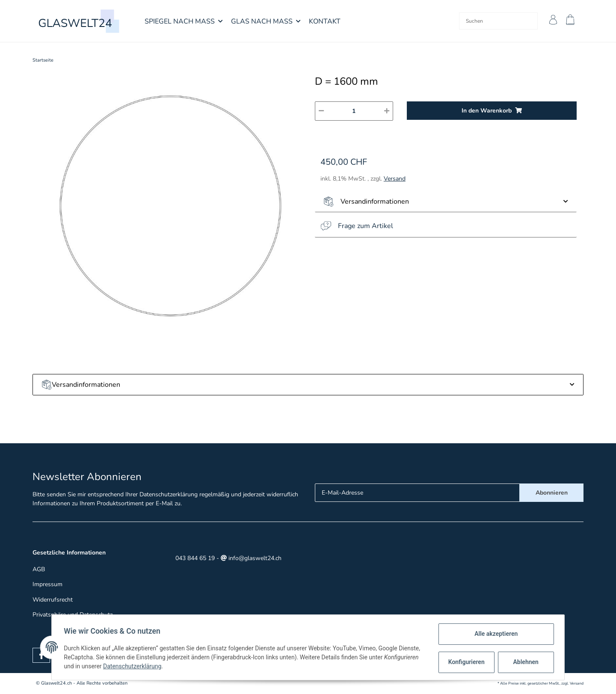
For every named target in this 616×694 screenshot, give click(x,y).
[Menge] (354, 111)
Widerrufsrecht (53, 600)
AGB (39, 569)
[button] (551, 21)
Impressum (47, 584)
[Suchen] (484, 21)
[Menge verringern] (321, 111)
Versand (395, 179)
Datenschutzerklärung (169, 494)
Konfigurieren (466, 662)
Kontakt (325, 21)
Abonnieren (552, 493)
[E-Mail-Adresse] (417, 493)
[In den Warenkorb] (492, 111)
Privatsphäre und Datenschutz (73, 615)
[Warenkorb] (572, 21)
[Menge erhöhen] (387, 111)
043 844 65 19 (194, 558)
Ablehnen (524, 662)
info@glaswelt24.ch (251, 558)
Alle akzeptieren (494, 634)
